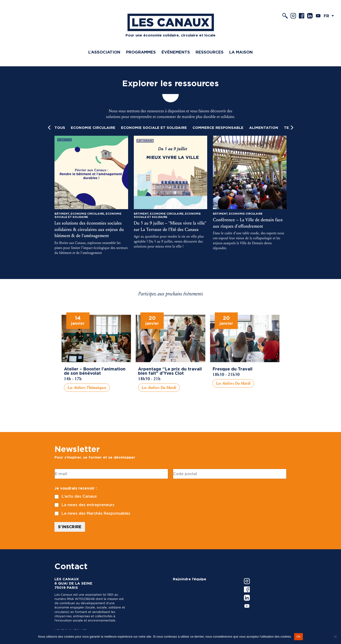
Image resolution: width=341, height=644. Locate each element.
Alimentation (264, 128)
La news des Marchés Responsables (96, 513)
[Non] (335, 637)
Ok (298, 637)
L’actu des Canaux (79, 496)
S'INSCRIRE (70, 527)
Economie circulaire (93, 128)
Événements (176, 52)
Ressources (210, 52)
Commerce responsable (218, 128)
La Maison (241, 52)
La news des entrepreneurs (88, 505)
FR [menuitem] (326, 16)
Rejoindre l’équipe (190, 579)
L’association (104, 52)
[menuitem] (330, 16)
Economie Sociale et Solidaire (154, 128)
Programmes (141, 52)
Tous (60, 128)
